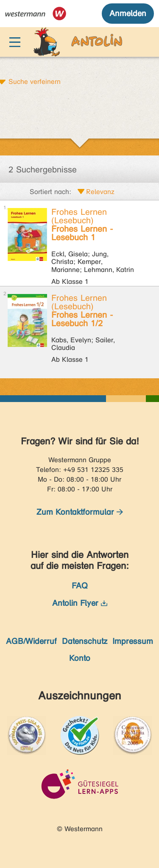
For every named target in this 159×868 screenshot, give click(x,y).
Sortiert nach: (50, 192)
